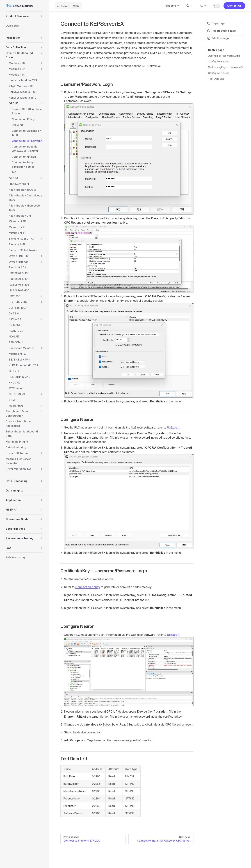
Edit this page (218, 38)
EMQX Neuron (19, 6)
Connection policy (88, 587)
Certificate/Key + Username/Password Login (227, 67)
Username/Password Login (224, 56)
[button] (42, 16)
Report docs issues (222, 31)
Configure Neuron (219, 61)
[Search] (68, 6)
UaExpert (173, 427)
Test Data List (216, 79)
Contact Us (234, 6)
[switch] (216, 6)
